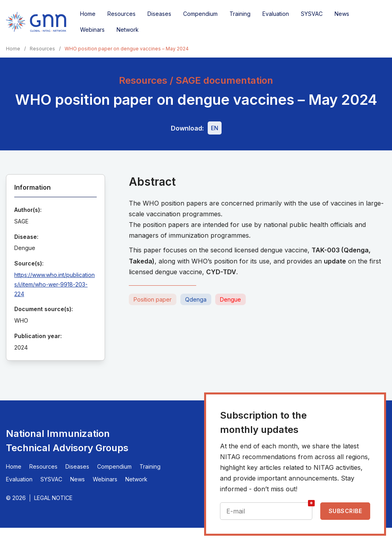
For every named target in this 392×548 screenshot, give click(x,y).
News (342, 14)
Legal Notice (53, 498)
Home (88, 14)
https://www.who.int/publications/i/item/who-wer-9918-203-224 (54, 284)
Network (128, 30)
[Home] (36, 22)
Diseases (159, 14)
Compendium (200, 14)
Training (240, 14)
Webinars (92, 30)
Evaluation (276, 14)
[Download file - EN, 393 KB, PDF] (215, 128)
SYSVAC (312, 14)
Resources (121, 14)
